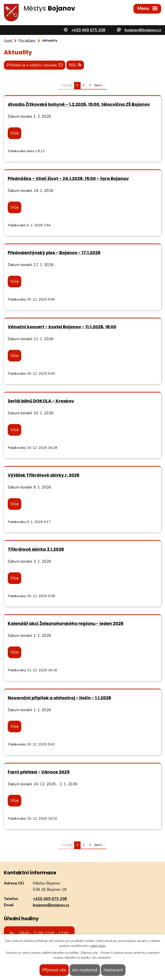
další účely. (99, 946)
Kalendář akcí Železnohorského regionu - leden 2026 (66, 623)
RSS (75, 65)
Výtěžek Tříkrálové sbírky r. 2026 (44, 475)
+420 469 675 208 (50, 899)
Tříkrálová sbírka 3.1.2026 (36, 549)
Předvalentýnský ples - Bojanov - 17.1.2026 (54, 253)
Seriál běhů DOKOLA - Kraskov (41, 401)
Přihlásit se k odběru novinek (35, 65)
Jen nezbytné (85, 970)
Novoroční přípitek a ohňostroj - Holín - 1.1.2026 (59, 698)
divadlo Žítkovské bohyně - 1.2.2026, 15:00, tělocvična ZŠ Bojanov (79, 104)
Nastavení (113, 970)
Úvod (8, 41)
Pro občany (27, 41)
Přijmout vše (54, 970)
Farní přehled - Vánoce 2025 (39, 772)
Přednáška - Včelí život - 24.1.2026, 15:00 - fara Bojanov (68, 178)
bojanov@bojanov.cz (51, 905)
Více (15, 133)
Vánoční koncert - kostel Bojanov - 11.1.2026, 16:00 (62, 327)
